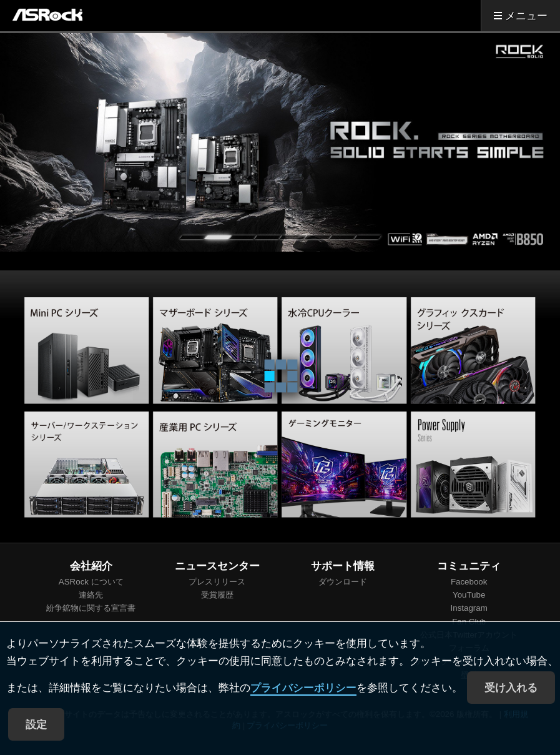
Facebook (469, 582)
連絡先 (91, 595)
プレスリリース (217, 582)
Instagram (469, 608)
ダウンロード (343, 582)
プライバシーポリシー (303, 688)
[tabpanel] (280, 142)
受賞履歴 (217, 595)
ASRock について (91, 582)
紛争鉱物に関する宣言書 (91, 608)
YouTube (469, 595)
